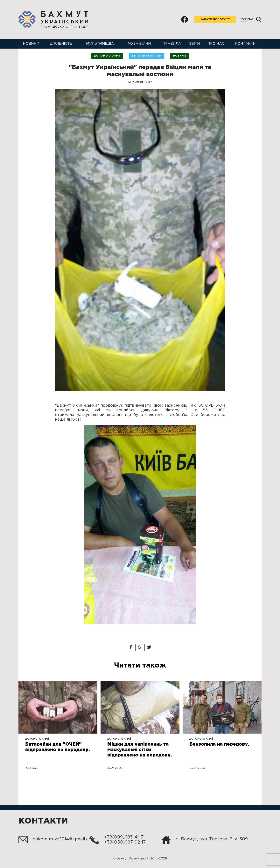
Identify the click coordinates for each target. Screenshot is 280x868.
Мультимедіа (100, 44)
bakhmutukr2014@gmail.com (64, 839)
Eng (250, 19)
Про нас (216, 44)
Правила (172, 44)
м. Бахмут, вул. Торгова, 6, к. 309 (212, 839)
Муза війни (139, 44)
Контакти (245, 44)
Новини (31, 44)
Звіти (195, 44)
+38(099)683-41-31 (124, 837)
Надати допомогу (215, 19)
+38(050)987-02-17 (125, 842)
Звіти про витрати (147, 56)
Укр (244, 19)
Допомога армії (107, 56)
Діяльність (61, 44)
